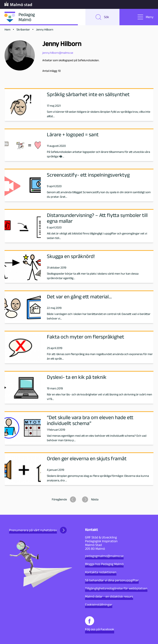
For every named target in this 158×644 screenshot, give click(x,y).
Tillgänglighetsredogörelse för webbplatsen (116, 588)
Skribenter (23, 30)
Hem (7, 30)
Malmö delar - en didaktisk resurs (109, 597)
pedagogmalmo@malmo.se (104, 556)
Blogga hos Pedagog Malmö (104, 564)
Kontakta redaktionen (101, 572)
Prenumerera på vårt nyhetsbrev (38, 530)
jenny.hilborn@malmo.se (58, 54)
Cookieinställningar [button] (99, 605)
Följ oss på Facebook (100, 624)
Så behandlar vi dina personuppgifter (112, 580)
